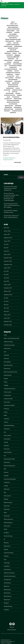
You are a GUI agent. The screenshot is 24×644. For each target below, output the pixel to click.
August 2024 (7, 264)
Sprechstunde (18, 95)
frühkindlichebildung (13, 53)
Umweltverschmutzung (13, 98)
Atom (18, 27)
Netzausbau (18, 77)
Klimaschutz (13, 63)
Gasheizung (11, 55)
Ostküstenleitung (13, 83)
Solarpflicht (8, 95)
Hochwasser (8, 60)
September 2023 (8, 291)
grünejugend (18, 56)
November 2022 (8, 321)
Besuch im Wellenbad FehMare (11, 133)
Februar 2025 (7, 251)
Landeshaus (10, 70)
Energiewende (18, 42)
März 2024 (6, 277)
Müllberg (18, 74)
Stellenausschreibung (13, 96)
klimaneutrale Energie (15, 62)
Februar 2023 (7, 311)
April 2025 (6, 247)
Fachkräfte (10, 51)
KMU (20, 65)
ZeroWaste (13, 109)
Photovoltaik (10, 84)
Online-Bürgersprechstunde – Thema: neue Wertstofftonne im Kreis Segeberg (12, 201)
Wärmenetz (18, 102)
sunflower (11, 638)
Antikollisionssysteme (13, 25)
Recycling (15, 88)
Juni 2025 (6, 240)
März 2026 (6, 224)
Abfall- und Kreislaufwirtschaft (11, 334)
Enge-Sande (13, 46)
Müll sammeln (9, 74)
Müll (17, 72)
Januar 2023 (7, 314)
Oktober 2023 (7, 287)
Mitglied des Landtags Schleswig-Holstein (11, 5)
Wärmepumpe (8, 103)
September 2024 (8, 261)
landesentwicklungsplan (13, 69)
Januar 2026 (7, 230)
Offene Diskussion (13, 81)
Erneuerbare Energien (13, 48)
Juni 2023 (6, 297)
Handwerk (16, 58)
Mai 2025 (6, 244)
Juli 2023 (6, 294)
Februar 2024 (7, 281)
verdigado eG (9, 639)
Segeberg (20, 91)
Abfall (13, 18)
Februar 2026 (7, 227)
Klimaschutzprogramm (11, 65)
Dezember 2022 (8, 317)
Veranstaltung (9, 102)
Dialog (9, 39)
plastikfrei (7, 86)
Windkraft (7, 107)
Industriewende (17, 60)
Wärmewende (18, 103)
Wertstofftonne (9, 105)
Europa (15, 49)
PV (9, 88)
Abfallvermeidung (13, 23)
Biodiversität (13, 34)
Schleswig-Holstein (10, 91)
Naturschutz (9, 77)
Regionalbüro (10, 90)
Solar (8, 93)
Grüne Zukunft (8, 56)
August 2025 (7, 237)
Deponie (18, 37)
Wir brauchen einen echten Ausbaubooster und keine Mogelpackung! (10, 184)
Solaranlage (16, 93)
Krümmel (10, 67)
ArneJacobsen (11, 27)
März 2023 (6, 307)
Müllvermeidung (13, 76)
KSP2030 (17, 67)
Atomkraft (9, 29)
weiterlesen (18, 159)
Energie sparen (8, 42)
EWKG (20, 49)
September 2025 (8, 234)
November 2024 (8, 257)
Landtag (17, 70)
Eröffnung (8, 49)
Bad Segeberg (13, 30)
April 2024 (6, 274)
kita (6, 62)
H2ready (9, 58)
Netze (8, 79)
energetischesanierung (13, 41)
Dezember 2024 (8, 254)
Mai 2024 (6, 271)
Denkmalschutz (10, 37)
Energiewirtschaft (13, 44)
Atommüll (17, 29)
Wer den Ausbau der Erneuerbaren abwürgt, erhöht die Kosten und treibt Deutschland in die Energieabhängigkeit (11, 193)
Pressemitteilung (17, 86)
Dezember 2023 (8, 284)
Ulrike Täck (5, 3)
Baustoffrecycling (13, 32)
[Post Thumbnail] (12, 122)
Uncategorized (13, 100)
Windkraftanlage (17, 107)
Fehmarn (17, 51)
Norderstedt (16, 79)
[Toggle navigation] (1, 9)
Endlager (16, 39)
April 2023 (6, 304)
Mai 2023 (6, 301)
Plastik (18, 84)
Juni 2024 (6, 267)
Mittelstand (11, 72)
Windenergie (19, 105)
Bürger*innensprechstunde (13, 35)
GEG (17, 55)
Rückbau (18, 90)
